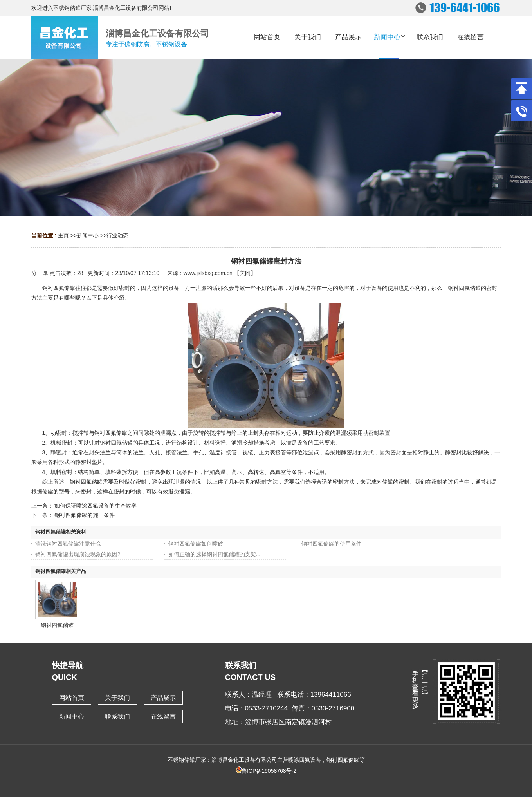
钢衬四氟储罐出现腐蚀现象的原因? (78, 554)
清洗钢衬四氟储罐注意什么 (68, 544)
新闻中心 (88, 235)
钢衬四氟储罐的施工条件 (85, 515)
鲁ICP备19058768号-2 (266, 771)
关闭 (245, 273)
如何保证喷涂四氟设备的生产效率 (96, 506)
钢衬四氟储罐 (57, 625)
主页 (63, 235)
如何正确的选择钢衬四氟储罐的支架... (215, 554)
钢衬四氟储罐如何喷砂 (196, 544)
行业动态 (117, 235)
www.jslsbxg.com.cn (208, 273)
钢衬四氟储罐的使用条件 (332, 544)
